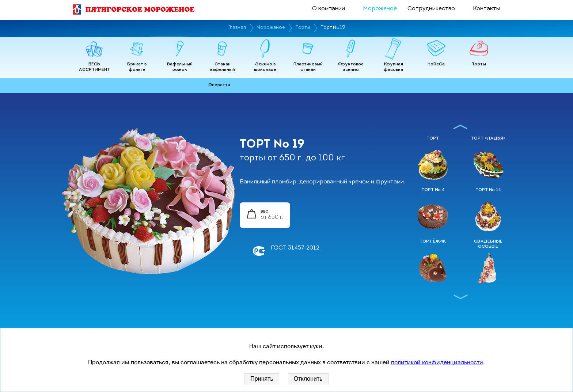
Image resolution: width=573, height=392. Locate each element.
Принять (262, 379)
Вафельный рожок (180, 67)
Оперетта (219, 85)
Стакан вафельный (223, 67)
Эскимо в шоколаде (265, 67)
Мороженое (380, 9)
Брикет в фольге (137, 67)
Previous (461, 127)
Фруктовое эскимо (351, 67)
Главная (237, 28)
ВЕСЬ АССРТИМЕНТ (94, 67)
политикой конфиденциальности (437, 362)
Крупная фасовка (393, 67)
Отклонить (308, 379)
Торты (303, 28)
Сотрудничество (431, 9)
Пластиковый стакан (308, 67)
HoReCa (436, 64)
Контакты (487, 9)
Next (461, 297)
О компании (329, 9)
